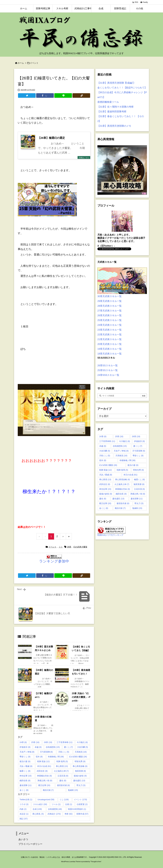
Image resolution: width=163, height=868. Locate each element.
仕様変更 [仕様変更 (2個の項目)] (82, 804)
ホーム (21, 63)
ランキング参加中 (54, 561)
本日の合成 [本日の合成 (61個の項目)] (44, 766)
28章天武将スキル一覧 (110, 306)
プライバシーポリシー (29, 844)
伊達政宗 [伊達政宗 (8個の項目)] (25, 747)
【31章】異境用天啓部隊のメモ (114, 126)
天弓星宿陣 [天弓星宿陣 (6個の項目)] (46, 752)
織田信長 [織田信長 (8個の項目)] (25, 781)
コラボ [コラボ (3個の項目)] (24, 804)
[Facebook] (45, 95)
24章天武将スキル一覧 (110, 325)
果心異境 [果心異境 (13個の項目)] (62, 766)
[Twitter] (27, 95)
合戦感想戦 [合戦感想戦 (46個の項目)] (55, 809)
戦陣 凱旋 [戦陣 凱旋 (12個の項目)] (43, 761)
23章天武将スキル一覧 (110, 330)
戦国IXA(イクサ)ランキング (110, 535)
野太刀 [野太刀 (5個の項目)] (81, 785)
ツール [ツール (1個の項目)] (56, 804)
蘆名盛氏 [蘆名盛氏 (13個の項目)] (79, 781)
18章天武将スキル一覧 (110, 354)
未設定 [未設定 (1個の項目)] (24, 814)
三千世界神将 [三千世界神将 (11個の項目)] (65, 742)
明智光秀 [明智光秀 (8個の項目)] (80, 761)
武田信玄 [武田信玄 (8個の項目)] (42, 771)
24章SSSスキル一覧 (108, 375)
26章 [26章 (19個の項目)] (48, 742)
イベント (34, 63)
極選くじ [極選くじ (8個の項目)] (25, 771)
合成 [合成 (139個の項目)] (37, 809)
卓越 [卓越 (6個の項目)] (38, 747)
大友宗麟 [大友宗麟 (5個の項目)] (83, 747)
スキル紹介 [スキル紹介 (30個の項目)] (40, 804)
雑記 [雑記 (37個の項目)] (24, 819)
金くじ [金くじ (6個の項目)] (24, 790)
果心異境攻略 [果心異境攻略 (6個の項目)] (80, 766)
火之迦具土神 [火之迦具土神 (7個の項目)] (61, 771)
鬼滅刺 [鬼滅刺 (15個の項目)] (73, 790)
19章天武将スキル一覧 (110, 349)
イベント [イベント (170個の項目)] (80, 800)
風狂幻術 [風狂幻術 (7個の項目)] (48, 790)
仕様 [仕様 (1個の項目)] (69, 804)
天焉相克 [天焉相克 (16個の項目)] (81, 752)
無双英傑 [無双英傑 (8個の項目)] (80, 771)
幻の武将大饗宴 (80, 547)
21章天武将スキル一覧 (110, 339)
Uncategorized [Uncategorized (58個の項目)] (46, 800)
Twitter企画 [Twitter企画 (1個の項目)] (26, 800)
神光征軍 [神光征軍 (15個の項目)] (26, 776)
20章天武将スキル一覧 (110, 344)
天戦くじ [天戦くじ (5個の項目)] (64, 752)
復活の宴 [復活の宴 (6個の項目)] (25, 761)
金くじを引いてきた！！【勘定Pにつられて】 (122, 88)
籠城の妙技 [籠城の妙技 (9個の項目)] (80, 776)
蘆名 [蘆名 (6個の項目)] (63, 781)
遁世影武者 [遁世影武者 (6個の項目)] (63, 785)
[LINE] (63, 95)
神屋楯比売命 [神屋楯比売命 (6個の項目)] (44, 776)
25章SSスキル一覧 (108, 370)
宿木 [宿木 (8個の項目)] (39, 757)
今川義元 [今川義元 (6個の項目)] (82, 742)
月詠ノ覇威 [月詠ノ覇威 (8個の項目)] (26, 766)
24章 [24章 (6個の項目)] (23, 742)
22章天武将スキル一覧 (110, 335)
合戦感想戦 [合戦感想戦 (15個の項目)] (53, 747)
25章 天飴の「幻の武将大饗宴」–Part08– (81, 697)
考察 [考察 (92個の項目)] (68, 814)
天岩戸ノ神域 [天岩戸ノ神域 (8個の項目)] (27, 752)
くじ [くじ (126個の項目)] (64, 800)
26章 (69, 547)
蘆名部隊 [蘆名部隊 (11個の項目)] (26, 785)
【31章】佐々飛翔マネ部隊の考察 (115, 107)
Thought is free (96, 862)
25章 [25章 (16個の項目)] (35, 742)
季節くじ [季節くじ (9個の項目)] (25, 757)
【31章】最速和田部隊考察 (112, 112)
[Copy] (81, 95)
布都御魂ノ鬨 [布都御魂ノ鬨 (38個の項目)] (56, 757)
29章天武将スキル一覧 (110, 301)
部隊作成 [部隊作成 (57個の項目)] (82, 814)
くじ (61, 547)
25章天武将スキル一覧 (110, 320)
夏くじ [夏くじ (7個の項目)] (68, 747)
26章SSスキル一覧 (108, 366)
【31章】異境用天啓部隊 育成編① (116, 83)
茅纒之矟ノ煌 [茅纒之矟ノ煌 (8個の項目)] (45, 781)
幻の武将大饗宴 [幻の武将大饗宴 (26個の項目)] (78, 757)
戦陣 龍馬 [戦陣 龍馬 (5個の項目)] (62, 761)
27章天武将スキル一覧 (110, 311)
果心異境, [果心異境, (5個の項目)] (38, 814)
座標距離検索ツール (108, 102)
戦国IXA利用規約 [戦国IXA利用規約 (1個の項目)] (77, 809)
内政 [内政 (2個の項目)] (23, 809)
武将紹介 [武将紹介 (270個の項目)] (54, 814)
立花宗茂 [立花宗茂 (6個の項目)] (63, 776)
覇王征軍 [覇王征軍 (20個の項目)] (44, 785)
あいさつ (22, 839)
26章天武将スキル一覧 (110, 315)
